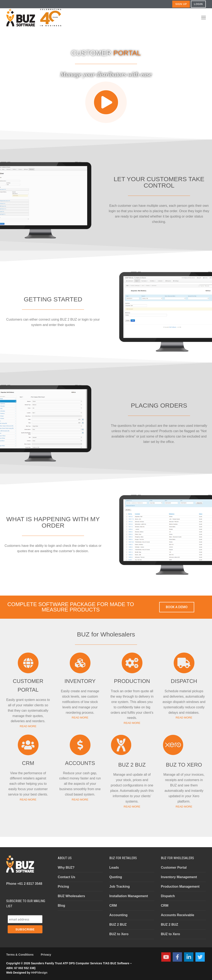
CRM (28, 763)
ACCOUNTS (80, 763)
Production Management (180, 887)
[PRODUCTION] (132, 663)
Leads (114, 868)
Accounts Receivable (178, 915)
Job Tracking (120, 887)
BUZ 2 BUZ (118, 925)
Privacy (46, 955)
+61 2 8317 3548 (24, 884)
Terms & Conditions (20, 955)
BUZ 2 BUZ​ (132, 765)
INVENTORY (80, 681)
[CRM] (28, 745)
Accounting (118, 915)
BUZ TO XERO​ (184, 765)
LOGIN (198, 4)
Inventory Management (179, 877)
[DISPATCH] (184, 663)
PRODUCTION (132, 681)
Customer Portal (174, 868)
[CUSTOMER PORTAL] (28, 663)
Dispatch (168, 896)
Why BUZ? (66, 868)
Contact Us (66, 877)
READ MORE (28, 726)
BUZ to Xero (119, 934)
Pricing (63, 887)
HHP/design (39, 973)
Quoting (116, 877)
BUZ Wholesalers (71, 896)
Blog (61, 906)
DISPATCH (184, 681)
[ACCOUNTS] (80, 745)
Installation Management (129, 896)
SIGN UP (181, 4)
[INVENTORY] (80, 663)
